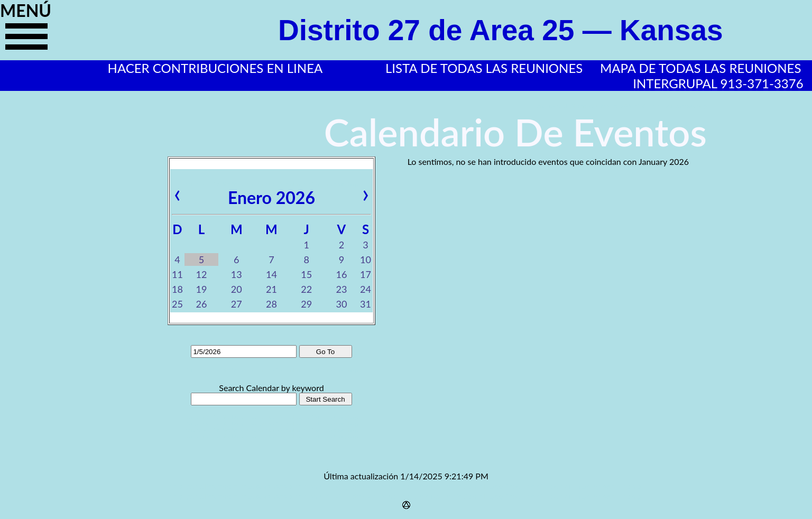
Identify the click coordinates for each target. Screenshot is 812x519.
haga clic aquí (26, 40)
